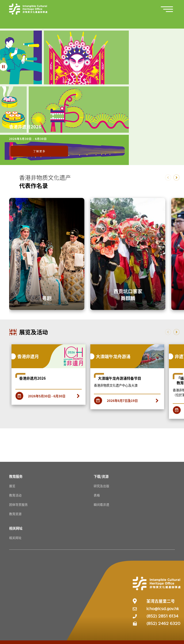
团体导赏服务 (18, 504)
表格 (97, 495)
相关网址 (15, 538)
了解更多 (39, 151)
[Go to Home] (28, 9)
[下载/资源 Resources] (101, 476)
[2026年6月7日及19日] (127, 399)
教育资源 (15, 514)
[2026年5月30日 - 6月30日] (49, 394)
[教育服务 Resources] (16, 476)
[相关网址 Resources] (16, 528)
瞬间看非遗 (101, 504)
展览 (12, 486)
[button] (169, 9)
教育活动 (15, 495)
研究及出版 (101, 486)
